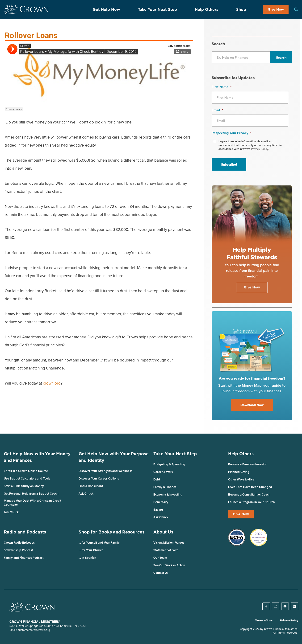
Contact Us (161, 573)
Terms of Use (264, 620)
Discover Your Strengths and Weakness (105, 471)
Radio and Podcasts (25, 532)
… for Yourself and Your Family (99, 543)
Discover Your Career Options (99, 478)
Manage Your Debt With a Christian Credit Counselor (32, 503)
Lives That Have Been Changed (250, 487)
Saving (158, 510)
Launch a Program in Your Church (252, 502)
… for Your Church (91, 550)
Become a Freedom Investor (247, 464)
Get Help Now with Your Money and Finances (37, 457)
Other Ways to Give (241, 479)
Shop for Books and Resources (111, 532)
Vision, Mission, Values (169, 543)
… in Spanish (87, 558)
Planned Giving (239, 472)
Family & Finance (165, 487)
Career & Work (163, 472)
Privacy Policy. (260, 149)
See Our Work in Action (169, 565)
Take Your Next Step (157, 9)
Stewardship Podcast (18, 550)
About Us (163, 532)
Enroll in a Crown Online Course (26, 471)
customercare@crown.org (34, 630)
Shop (241, 9)
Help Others (207, 9)
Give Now (276, 9)
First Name (222, 87)
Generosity (161, 502)
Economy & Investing (168, 494)
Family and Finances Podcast (24, 558)
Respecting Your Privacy (231, 133)
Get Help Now (106, 9)
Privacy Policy (289, 620)
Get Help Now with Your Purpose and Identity (114, 457)
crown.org (52, 383)
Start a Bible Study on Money (24, 486)
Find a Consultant (91, 486)
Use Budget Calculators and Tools (27, 478)
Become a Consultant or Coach (249, 494)
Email (217, 110)
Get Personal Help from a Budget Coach (31, 494)
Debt (157, 479)
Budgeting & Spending (169, 464)
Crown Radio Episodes (19, 543)
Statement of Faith (166, 550)
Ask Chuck (11, 512)
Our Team (160, 558)
